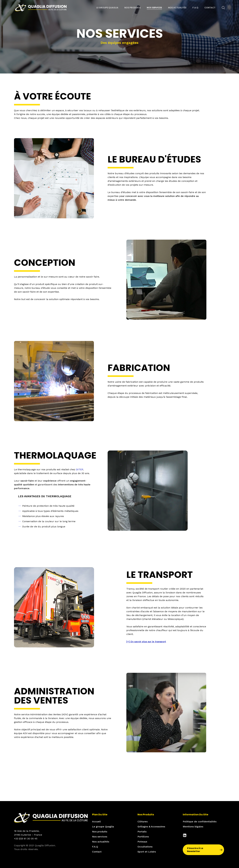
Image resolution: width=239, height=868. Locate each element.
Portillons (143, 837)
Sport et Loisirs (147, 852)
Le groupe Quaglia (103, 827)
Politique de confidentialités (200, 822)
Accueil (96, 822)
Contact (97, 852)
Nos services (100, 837)
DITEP (79, 469)
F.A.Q (95, 847)
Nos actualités (101, 842)
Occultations (145, 847)
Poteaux (142, 842)
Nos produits (100, 832)
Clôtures (143, 822)
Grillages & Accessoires (151, 827)
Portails (142, 832)
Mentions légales (193, 827)
